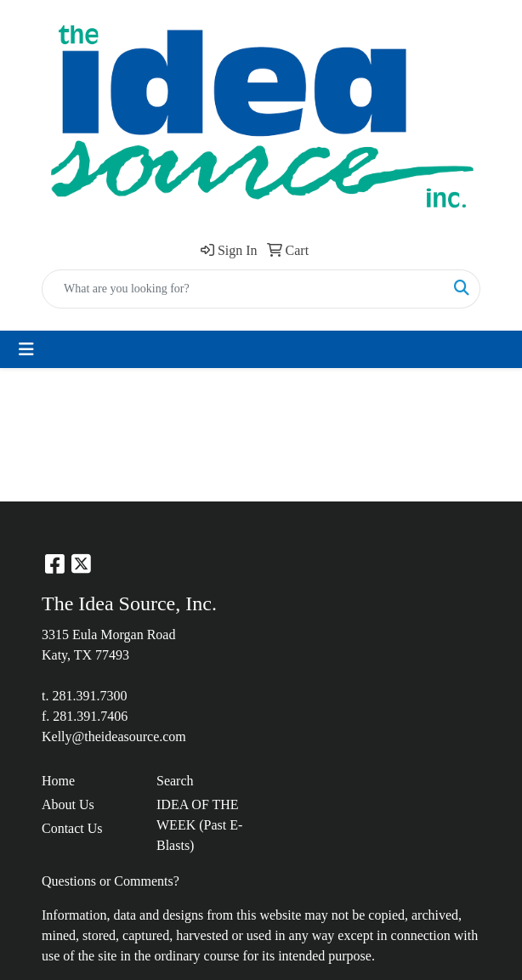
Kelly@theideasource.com (114, 736)
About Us (68, 804)
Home (58, 781)
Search (175, 781)
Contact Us (72, 828)
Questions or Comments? (111, 881)
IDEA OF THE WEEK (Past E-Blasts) (199, 825)
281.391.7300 (89, 696)
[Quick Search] (243, 289)
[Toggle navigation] (26, 349)
